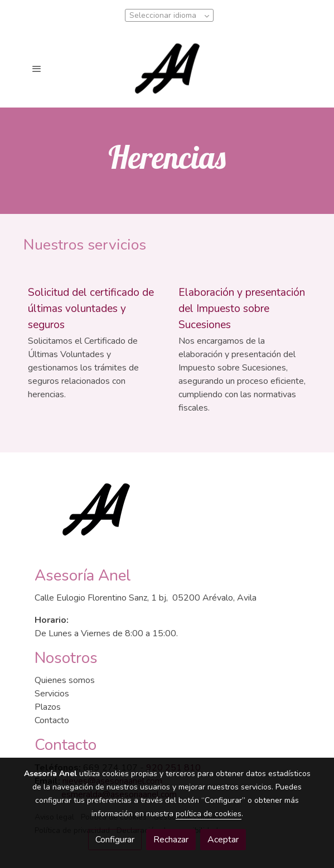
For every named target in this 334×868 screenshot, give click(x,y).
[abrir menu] (37, 69)
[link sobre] (167, 516)
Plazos (48, 707)
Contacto (52, 720)
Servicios (52, 694)
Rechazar (171, 840)
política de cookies (209, 814)
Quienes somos (65, 680)
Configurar (115, 840)
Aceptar (223, 840)
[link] (167, 69)
